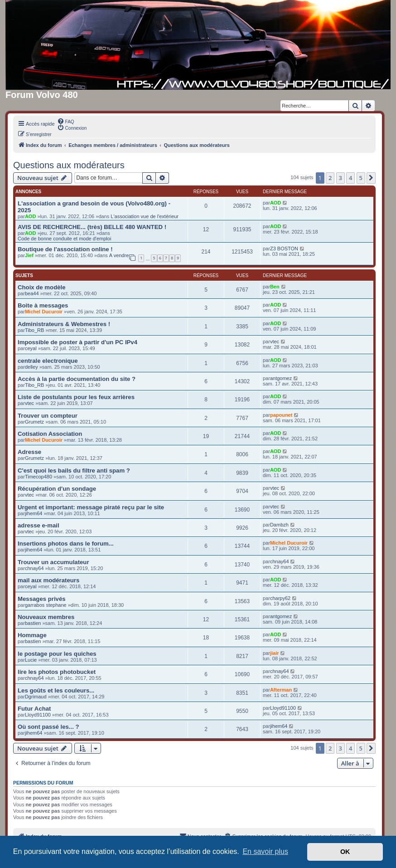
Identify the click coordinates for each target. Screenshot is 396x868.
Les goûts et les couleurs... (56, 690)
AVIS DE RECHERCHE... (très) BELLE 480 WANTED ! (92, 227)
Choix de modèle (42, 287)
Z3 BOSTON (284, 249)
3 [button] (340, 178)
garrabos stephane (46, 605)
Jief (29, 255)
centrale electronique (48, 361)
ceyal (31, 348)
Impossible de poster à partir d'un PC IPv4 (77, 342)
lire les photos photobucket (57, 672)
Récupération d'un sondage (57, 489)
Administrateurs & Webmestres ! (64, 324)
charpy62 (280, 598)
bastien (33, 623)
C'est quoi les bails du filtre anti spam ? (74, 471)
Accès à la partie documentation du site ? (77, 379)
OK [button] (345, 852)
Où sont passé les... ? (48, 727)
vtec (275, 341)
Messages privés (42, 599)
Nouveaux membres (46, 617)
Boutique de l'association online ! (65, 249)
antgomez (281, 378)
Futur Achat (34, 709)
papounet (281, 415)
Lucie (31, 660)
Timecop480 (39, 477)
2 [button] (330, 178)
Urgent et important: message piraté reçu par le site (91, 507)
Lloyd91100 (38, 715)
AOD (30, 216)
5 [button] (361, 178)
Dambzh (279, 525)
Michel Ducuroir (44, 312)
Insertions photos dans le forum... (66, 544)
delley (31, 367)
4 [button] (350, 178)
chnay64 (34, 568)
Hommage (32, 635)
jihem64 (34, 513)
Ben (275, 287)
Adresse (29, 452)
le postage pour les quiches (57, 654)
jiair (275, 653)
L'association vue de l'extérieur (145, 216)
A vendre (119, 255)
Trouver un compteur (48, 416)
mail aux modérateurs (48, 580)
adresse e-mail (39, 525)
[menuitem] (66, 121)
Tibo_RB (34, 330)
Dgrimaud (36, 697)
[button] (371, 178)
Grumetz (34, 422)
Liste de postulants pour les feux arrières (76, 397)
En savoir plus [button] (265, 851)
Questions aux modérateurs (69, 165)
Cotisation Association (50, 434)
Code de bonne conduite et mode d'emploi (64, 239)
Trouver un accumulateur (53, 562)
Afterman (281, 690)
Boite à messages (43, 305)
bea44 (32, 293)
